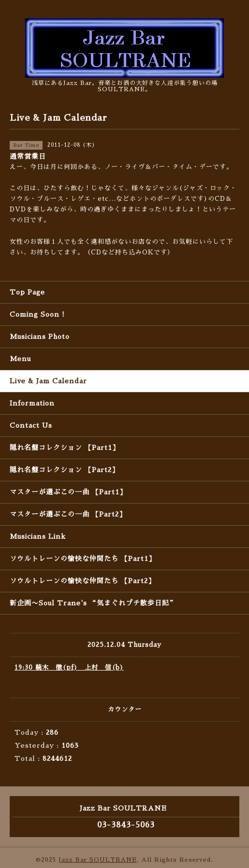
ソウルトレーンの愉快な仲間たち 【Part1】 (83, 559)
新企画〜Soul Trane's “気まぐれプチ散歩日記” (93, 603)
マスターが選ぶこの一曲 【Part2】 (68, 514)
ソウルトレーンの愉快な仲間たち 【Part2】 (82, 581)
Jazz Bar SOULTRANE (98, 860)
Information (32, 403)
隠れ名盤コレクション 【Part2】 (64, 470)
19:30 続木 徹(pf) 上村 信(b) (69, 667)
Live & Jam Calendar (48, 381)
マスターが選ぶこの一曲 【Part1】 (68, 492)
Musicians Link (38, 536)
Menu (20, 359)
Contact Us (31, 425)
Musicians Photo (40, 336)
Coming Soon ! (37, 314)
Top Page (27, 292)
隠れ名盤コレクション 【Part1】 (65, 448)
